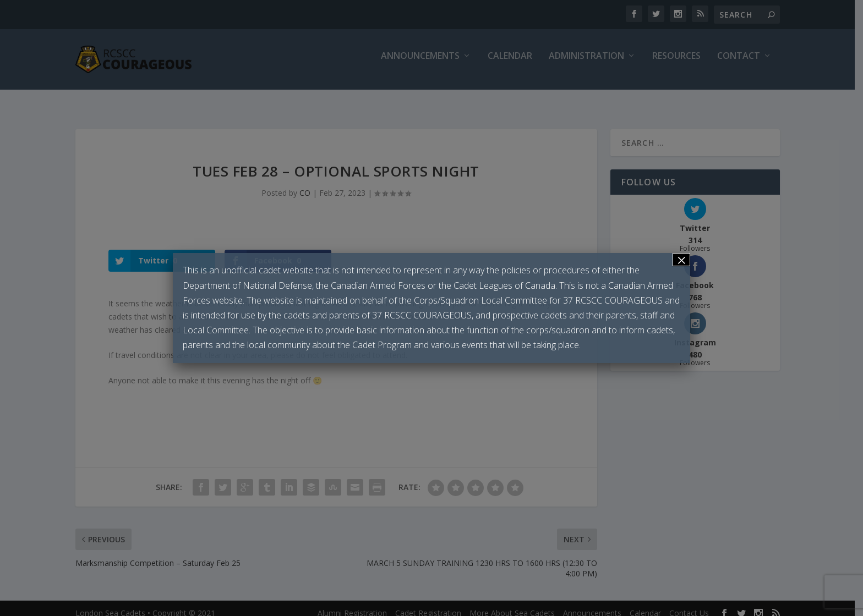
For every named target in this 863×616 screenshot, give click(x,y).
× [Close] (681, 260)
